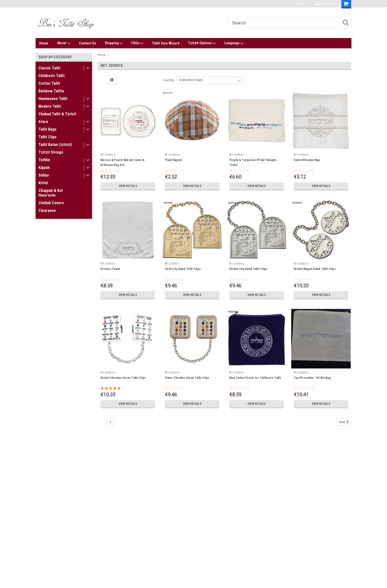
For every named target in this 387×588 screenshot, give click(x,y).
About (64, 43)
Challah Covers (51, 203)
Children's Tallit (52, 76)
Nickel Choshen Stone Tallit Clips (123, 378)
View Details (128, 186)
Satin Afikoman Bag (307, 160)
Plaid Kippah (173, 160)
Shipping (114, 43)
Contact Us (87, 43)
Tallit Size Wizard (166, 43)
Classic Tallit (49, 68)
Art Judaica (118, 55)
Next (345, 422)
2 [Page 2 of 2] (110, 422)
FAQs (137, 43)
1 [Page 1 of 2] (102, 422)
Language (234, 43)
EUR (299, 4)
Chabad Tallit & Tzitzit (57, 114)
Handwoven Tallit (53, 99)
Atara (43, 122)
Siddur (44, 175)
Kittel (43, 183)
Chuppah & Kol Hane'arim (51, 193)
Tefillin (44, 160)
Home (44, 43)
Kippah (44, 168)
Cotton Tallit (49, 83)
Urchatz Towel (110, 269)
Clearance (47, 211)
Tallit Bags (48, 129)
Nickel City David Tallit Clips (248, 269)
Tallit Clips (48, 137)
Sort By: (169, 80)
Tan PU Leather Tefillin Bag (312, 378)
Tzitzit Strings (51, 152)
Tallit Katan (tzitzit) (55, 145)
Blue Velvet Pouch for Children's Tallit (255, 378)
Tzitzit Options (202, 43)
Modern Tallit (50, 106)
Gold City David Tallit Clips (183, 269)
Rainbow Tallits (51, 91)
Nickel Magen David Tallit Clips (315, 269)
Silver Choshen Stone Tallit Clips (187, 378)
